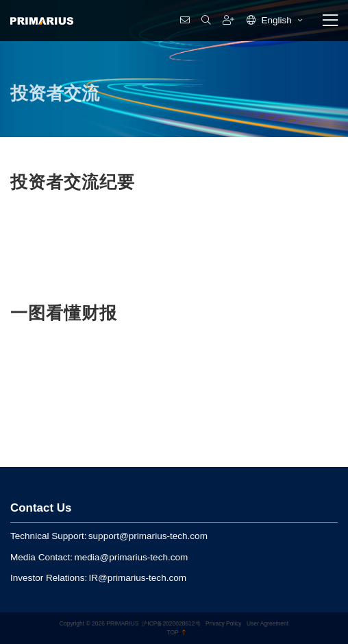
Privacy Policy (224, 623)
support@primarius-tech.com (148, 536)
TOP (175, 632)
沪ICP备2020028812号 (171, 623)
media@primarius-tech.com (131, 557)
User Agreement (268, 623)
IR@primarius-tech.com (138, 578)
